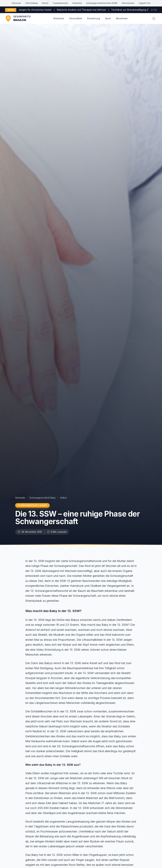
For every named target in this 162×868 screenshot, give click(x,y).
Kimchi (45, 3)
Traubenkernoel (60, 3)
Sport (108, 18)
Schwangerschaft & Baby (43, 498)
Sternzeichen (128, 3)
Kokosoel (16, 3)
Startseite (59, 18)
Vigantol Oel (145, 3)
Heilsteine (77, 3)
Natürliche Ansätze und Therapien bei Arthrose (93, 10)
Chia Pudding (31, 3)
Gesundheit (76, 18)
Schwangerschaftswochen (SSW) (102, 3)
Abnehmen (122, 18)
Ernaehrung (94, 18)
